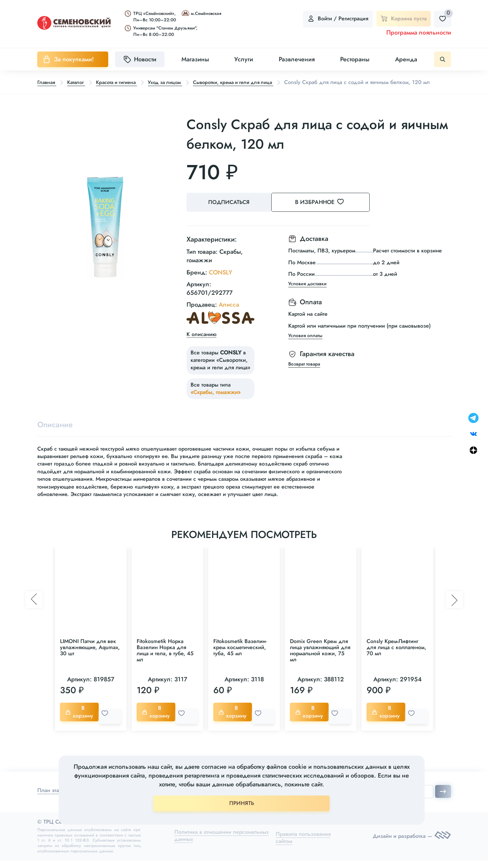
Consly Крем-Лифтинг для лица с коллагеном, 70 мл (396, 657)
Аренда (406, 59)
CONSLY (221, 281)
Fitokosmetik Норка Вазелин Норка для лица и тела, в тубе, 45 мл (165, 660)
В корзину (81, 722)
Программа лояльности (419, 33)
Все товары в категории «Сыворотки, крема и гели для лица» (220, 368)
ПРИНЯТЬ (242, 803)
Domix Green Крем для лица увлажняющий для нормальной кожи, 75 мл (320, 660)
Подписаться (231, 212)
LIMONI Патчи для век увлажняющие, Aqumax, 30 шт (90, 657)
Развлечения (297, 59)
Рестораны (355, 59)
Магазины (195, 59)
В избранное (329, 212)
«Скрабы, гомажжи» (216, 401)
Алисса (229, 313)
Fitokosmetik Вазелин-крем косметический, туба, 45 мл (240, 657)
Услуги (244, 59)
